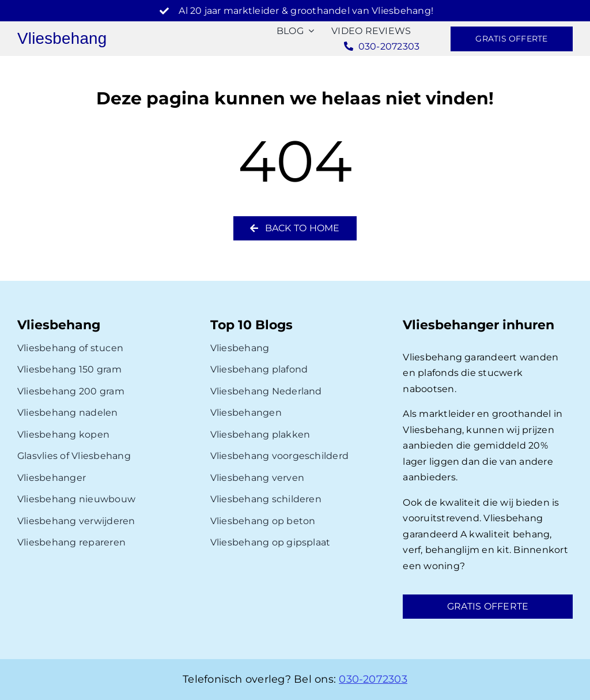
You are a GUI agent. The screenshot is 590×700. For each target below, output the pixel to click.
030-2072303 (373, 679)
